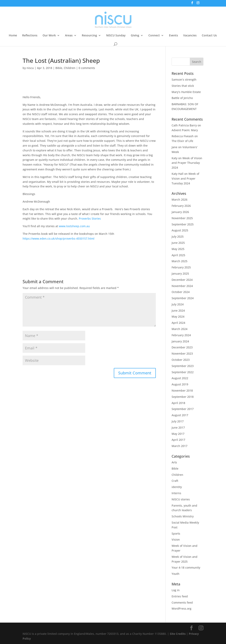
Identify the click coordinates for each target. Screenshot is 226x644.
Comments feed (182, 602)
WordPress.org (181, 608)
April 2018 (178, 403)
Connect (154, 36)
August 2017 (180, 415)
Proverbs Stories (90, 218)
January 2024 (180, 341)
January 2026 (180, 212)
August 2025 (180, 230)
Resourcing (89, 36)
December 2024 (182, 280)
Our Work (49, 36)
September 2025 (183, 224)
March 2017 (179, 446)
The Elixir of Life (182, 141)
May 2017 (178, 434)
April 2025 (178, 255)
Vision (176, 539)
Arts (174, 462)
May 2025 (178, 249)
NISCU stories (181, 499)
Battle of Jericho (182, 98)
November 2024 (182, 286)
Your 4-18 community (186, 567)
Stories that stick (183, 86)
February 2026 (181, 206)
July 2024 (178, 304)
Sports (176, 533)
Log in (176, 590)
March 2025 (179, 261)
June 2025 (178, 243)
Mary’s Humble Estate (186, 92)
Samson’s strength (184, 79)
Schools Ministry (183, 516)
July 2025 (178, 236)
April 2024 (178, 323)
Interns (176, 493)
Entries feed (180, 596)
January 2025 (180, 273)
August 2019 (180, 384)
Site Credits (178, 634)
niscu (30, 68)
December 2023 (182, 347)
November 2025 (182, 218)
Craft (175, 481)
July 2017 (178, 421)
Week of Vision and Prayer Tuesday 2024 (185, 178)
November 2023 (182, 353)
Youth (175, 574)
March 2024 (179, 329)
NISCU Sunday (116, 36)
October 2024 (181, 292)
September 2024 (183, 298)
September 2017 (183, 409)
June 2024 (178, 310)
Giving (135, 36)
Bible (59, 68)
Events (173, 36)
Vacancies (190, 36)
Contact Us (209, 36)
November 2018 (182, 390)
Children (70, 68)
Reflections (30, 36)
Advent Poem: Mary (185, 130)
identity (177, 487)
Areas (69, 36)
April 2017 (178, 440)
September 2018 (183, 397)
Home (13, 36)
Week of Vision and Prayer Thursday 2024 (187, 163)
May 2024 (178, 316)
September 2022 (183, 372)
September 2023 (183, 366)
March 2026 (179, 199)
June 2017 (178, 427)
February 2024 (181, 335)
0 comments (87, 68)
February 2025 (181, 267)
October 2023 (181, 360)
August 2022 (180, 378)
